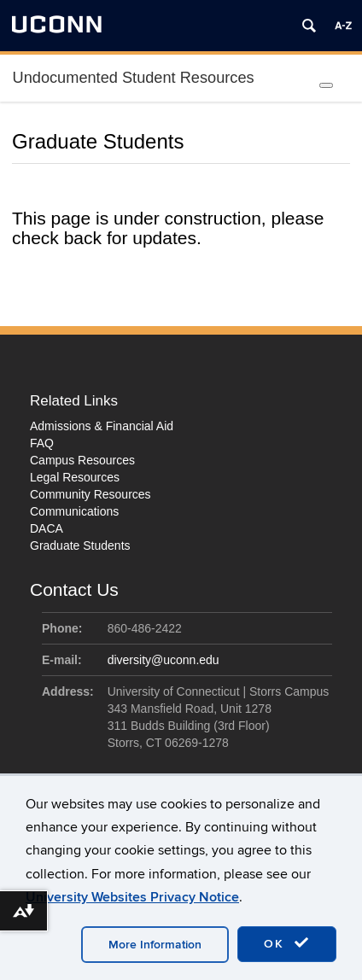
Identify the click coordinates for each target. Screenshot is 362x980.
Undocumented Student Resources (134, 78)
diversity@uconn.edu (163, 660)
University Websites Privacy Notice (132, 897)
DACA (47, 528)
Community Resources (90, 494)
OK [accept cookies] (287, 943)
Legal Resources (75, 477)
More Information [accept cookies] (155, 945)
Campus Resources (82, 460)
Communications (74, 511)
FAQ (42, 443)
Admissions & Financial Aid (102, 426)
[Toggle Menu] (326, 85)
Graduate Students (80, 545)
